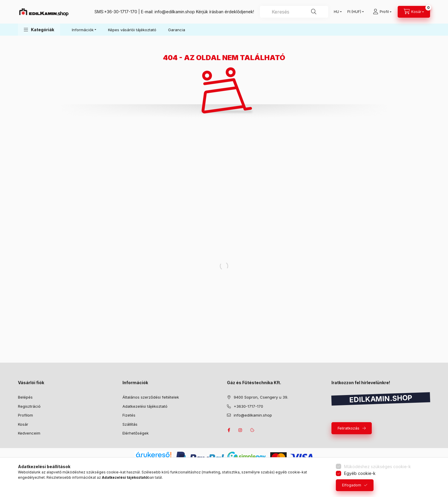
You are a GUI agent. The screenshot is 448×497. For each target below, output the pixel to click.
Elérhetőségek (136, 433)
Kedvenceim (29, 433)
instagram (240, 430)
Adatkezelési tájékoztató (145, 406)
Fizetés (129, 415)
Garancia (177, 30)
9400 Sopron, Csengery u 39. (261, 397)
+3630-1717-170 (248, 406)
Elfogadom (352, 485)
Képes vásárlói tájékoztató (132, 30)
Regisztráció (29, 406)
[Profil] (382, 12)
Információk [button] (83, 30)
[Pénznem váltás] (354, 12)
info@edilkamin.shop (175, 12)
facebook (229, 430)
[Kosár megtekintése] (414, 12)
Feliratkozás (349, 428)
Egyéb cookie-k (360, 473)
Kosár (23, 424)
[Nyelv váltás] (336, 12)
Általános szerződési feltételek (151, 397)
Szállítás (130, 424)
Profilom (25, 415)
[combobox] (294, 12)
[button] (39, 30)
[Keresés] (314, 12)
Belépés (25, 397)
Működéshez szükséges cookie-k (378, 467)
